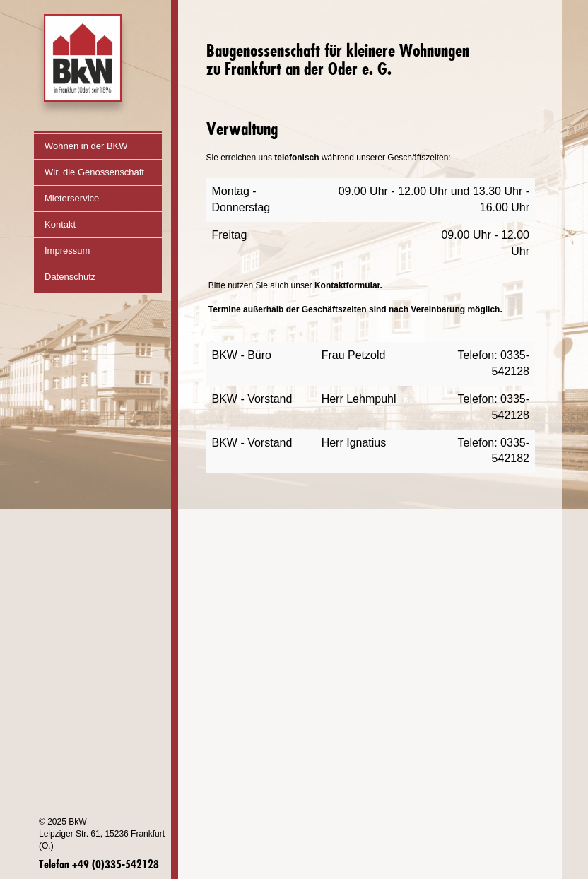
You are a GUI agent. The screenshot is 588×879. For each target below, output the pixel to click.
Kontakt (60, 224)
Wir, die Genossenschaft (103, 172)
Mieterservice (72, 198)
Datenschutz (70, 277)
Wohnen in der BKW (86, 146)
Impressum (67, 250)
